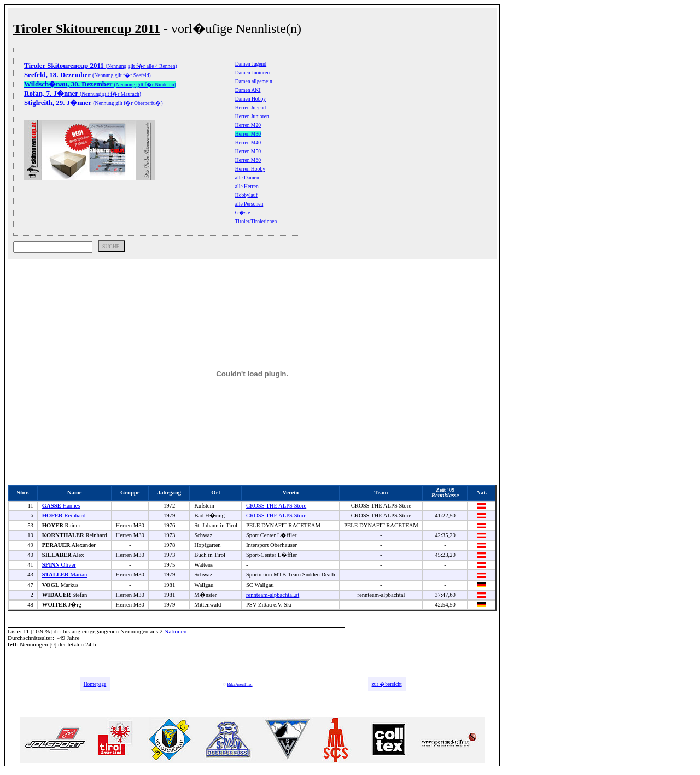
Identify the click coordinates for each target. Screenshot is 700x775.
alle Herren (247, 186)
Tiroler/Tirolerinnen (256, 221)
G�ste (243, 212)
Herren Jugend (250, 107)
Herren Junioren (252, 116)
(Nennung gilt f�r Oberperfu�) (94, 103)
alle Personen (249, 204)
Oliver (59, 565)
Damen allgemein (254, 81)
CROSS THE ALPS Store (276, 506)
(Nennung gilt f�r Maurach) (83, 94)
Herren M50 (248, 151)
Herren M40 (248, 142)
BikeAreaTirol (240, 684)
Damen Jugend (251, 64)
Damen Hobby (250, 99)
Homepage (95, 684)
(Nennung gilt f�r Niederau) (100, 85)
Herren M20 (248, 125)
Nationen (175, 631)
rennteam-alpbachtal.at (273, 595)
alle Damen (247, 177)
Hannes (61, 506)
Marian (65, 575)
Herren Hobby (250, 169)
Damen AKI (248, 90)
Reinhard (64, 515)
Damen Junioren (252, 72)
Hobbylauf (246, 195)
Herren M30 (248, 134)
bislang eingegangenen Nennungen (106, 631)
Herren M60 (248, 160)
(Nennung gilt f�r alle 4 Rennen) (101, 66)
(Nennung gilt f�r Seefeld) (87, 75)
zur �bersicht (387, 684)
